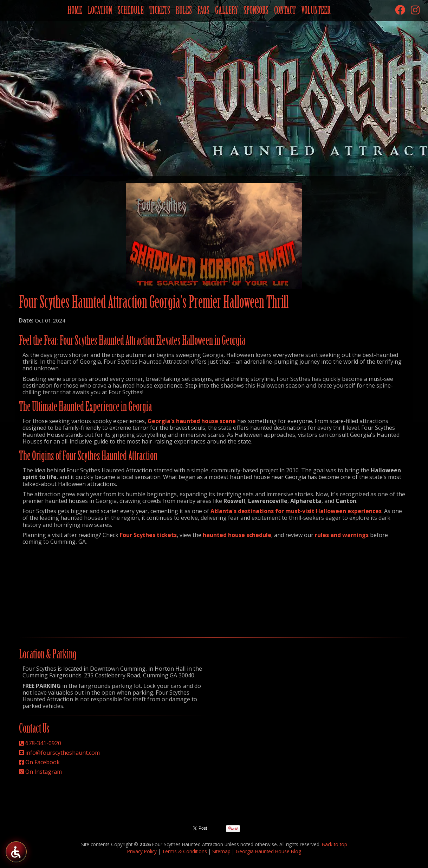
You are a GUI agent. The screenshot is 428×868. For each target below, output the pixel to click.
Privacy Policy (142, 851)
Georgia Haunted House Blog (268, 851)
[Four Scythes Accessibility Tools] (16, 852)
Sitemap (221, 851)
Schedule (131, 10)
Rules (184, 10)
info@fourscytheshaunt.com (63, 753)
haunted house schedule (237, 535)
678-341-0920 (43, 743)
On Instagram (44, 772)
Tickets (160, 10)
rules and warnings (342, 535)
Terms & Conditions (184, 851)
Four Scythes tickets (148, 535)
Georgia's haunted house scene (192, 421)
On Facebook (43, 762)
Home (75, 10)
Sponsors (256, 10)
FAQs (203, 10)
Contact (285, 10)
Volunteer (316, 10)
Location (100, 10)
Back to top (335, 844)
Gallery (226, 10)
